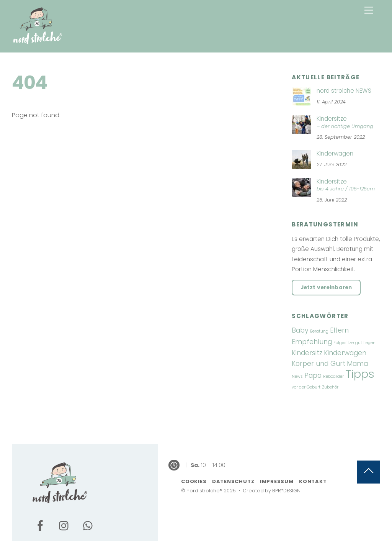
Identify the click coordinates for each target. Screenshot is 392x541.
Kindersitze (336, 123)
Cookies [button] (194, 481)
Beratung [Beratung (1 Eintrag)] (319, 331)
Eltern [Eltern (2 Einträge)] (339, 330)
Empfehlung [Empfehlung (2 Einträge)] (312, 342)
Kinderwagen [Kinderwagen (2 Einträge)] (345, 353)
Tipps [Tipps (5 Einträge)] (360, 374)
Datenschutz (233, 481)
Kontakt (313, 481)
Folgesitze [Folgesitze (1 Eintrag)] (344, 343)
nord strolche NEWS (344, 91)
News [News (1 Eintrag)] (297, 376)
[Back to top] (369, 472)
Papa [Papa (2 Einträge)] (313, 375)
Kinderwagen (335, 154)
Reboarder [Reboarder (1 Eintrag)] (333, 376)
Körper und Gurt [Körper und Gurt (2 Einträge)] (318, 363)
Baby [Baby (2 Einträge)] (300, 330)
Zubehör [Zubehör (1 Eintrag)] (330, 387)
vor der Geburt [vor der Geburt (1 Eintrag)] (306, 387)
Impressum (277, 481)
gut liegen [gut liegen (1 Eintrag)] (365, 343)
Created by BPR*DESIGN (272, 491)
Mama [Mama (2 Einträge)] (357, 363)
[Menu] (369, 11)
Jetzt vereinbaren (326, 288)
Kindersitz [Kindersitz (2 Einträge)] (307, 353)
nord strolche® (204, 491)
